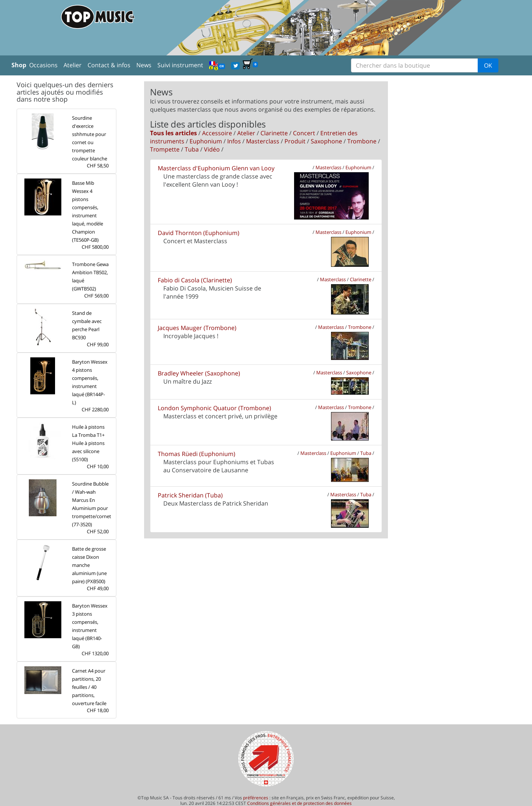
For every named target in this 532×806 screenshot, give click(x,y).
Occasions (43, 65)
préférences (256, 798)
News (144, 65)
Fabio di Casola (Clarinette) (195, 280)
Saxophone (326, 141)
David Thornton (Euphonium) (199, 233)
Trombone (362, 141)
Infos (234, 141)
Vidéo (212, 149)
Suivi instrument (180, 65)
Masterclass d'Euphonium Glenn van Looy (216, 168)
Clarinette (274, 133)
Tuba (192, 149)
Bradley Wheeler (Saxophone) (199, 373)
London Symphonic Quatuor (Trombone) (214, 408)
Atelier (73, 65)
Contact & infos (109, 65)
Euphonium (206, 141)
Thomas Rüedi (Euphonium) (197, 454)
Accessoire (217, 133)
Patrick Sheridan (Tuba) (190, 495)
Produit (295, 141)
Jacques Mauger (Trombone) (197, 328)
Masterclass (263, 141)
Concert (304, 133)
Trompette (165, 149)
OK (488, 65)
